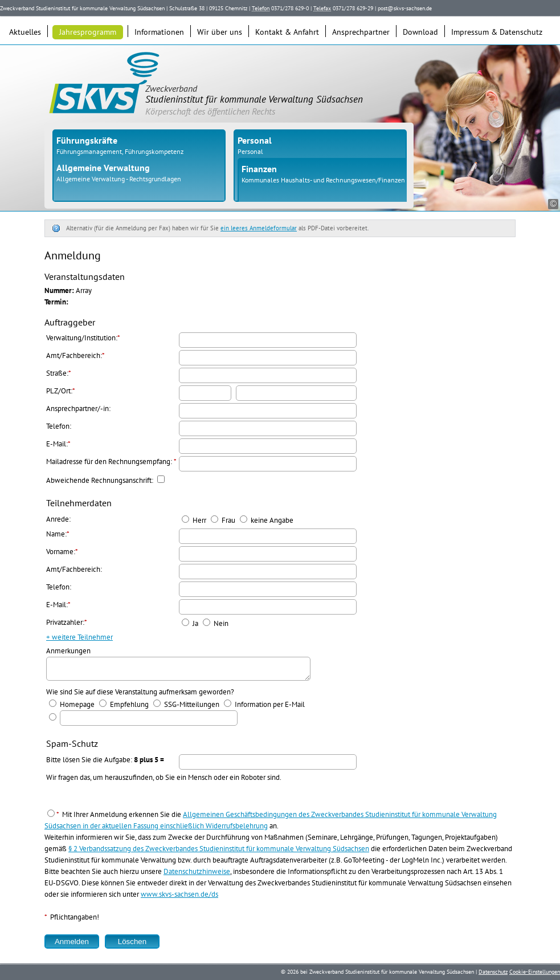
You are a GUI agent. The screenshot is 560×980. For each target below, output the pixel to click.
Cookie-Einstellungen (535, 972)
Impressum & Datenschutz (497, 32)
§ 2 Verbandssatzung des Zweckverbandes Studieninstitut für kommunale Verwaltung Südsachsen (219, 852)
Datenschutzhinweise (197, 875)
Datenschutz (493, 972)
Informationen (159, 32)
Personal (250, 151)
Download (420, 32)
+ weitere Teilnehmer (79, 637)
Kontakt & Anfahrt (287, 32)
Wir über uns (220, 32)
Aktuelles (25, 32)
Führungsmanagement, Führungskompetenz (120, 151)
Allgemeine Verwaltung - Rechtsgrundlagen (119, 179)
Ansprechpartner (361, 32)
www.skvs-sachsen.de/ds (179, 898)
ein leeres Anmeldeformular (259, 228)
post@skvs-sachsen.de (405, 8)
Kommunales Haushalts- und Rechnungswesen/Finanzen (323, 180)
